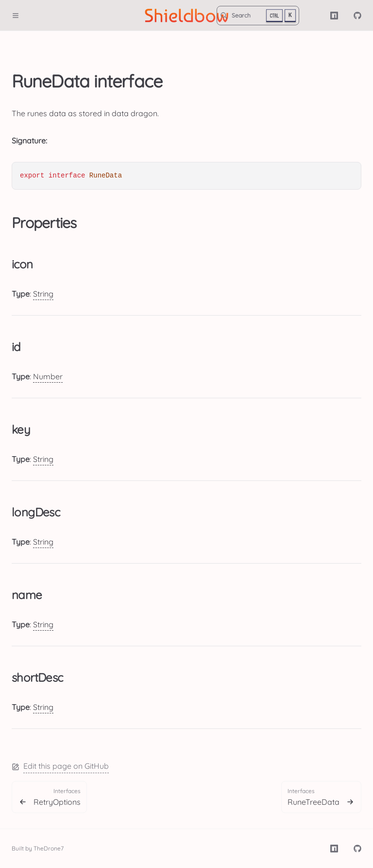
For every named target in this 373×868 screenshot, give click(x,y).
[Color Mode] (315, 16)
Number (48, 376)
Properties (44, 223)
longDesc (36, 512)
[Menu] (19, 16)
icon (22, 264)
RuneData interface (87, 81)
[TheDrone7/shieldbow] (357, 16)
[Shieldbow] (187, 16)
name (27, 595)
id (16, 347)
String (43, 294)
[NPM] (334, 16)
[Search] (258, 16)
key (21, 429)
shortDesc (37, 677)
